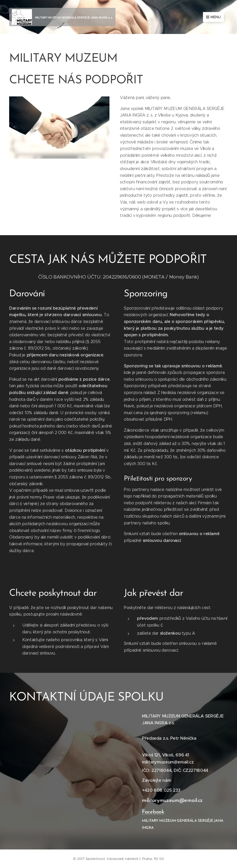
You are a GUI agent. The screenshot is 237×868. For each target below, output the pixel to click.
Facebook (153, 812)
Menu (213, 17)
